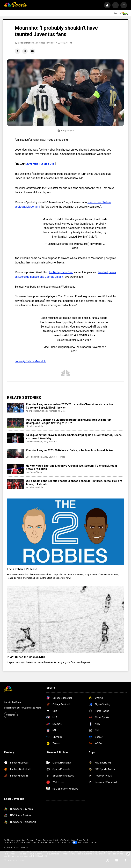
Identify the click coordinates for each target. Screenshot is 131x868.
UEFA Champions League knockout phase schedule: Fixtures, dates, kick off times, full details (74, 483)
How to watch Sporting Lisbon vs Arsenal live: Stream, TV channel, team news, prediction (71, 467)
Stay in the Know (13, 702)
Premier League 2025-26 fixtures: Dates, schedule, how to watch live (69, 450)
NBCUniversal (22, 848)
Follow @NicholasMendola (30, 361)
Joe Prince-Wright (34, 442)
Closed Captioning (44, 840)
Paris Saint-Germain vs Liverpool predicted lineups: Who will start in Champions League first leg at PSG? (69, 421)
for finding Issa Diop (61, 272)
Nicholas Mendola (26, 43)
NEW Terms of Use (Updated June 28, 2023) (24, 842)
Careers (30, 840)
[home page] (16, 5)
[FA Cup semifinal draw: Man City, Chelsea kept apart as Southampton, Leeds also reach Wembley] (15, 438)
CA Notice (65, 842)
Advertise (21, 840)
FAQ (56, 840)
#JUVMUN (81, 335)
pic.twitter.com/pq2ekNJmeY (74, 340)
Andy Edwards (33, 411)
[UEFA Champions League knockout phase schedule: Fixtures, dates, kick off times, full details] (15, 484)
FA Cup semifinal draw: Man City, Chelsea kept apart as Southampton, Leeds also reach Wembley (74, 437)
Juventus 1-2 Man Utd (40, 164)
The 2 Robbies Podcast (22, 569)
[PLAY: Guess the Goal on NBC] (65, 620)
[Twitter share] (25, 51)
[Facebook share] (17, 51)
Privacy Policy (53, 842)
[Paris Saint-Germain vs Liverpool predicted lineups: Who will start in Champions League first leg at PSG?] (15, 423)
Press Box (82, 840)
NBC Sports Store (67, 840)
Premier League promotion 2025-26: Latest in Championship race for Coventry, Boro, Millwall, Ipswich (70, 406)
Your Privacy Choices (88, 842)
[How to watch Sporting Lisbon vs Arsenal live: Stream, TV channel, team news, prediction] (15, 469)
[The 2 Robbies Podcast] (65, 532)
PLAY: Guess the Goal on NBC (26, 657)
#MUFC (93, 237)
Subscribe (11, 715)
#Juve (91, 335)
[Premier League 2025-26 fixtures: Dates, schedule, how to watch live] (15, 453)
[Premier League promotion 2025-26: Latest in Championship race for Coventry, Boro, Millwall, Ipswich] (15, 408)
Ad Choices (9, 840)
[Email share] (32, 51)
